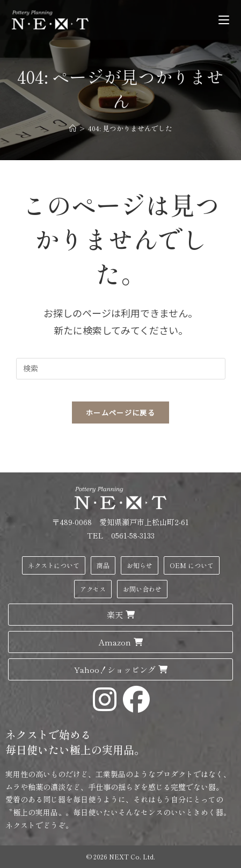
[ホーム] (73, 128)
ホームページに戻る (120, 413)
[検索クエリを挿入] (121, 369)
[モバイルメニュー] (224, 20)
